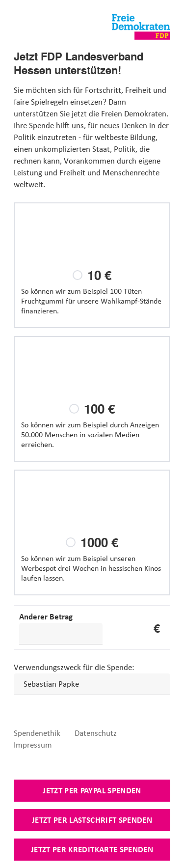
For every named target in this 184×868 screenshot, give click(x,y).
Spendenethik (37, 733)
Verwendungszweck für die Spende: (74, 667)
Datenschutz (96, 733)
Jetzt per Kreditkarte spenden (92, 849)
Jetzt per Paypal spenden (92, 790)
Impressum (33, 745)
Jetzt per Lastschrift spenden (92, 820)
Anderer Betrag (46, 616)
